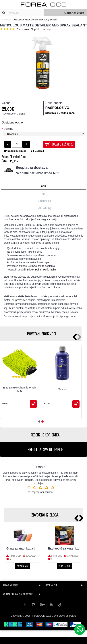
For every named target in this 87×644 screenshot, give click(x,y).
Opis (43, 186)
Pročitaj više (23, 566)
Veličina (9, 129)
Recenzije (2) (44, 208)
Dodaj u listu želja (17, 151)
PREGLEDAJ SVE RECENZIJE (45, 449)
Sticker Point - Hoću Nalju (41, 270)
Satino (62, 389)
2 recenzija (23, 29)
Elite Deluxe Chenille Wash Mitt (20, 389)
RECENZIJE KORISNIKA (45, 435)
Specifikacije (44, 201)
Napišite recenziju (41, 29)
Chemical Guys (18, 157)
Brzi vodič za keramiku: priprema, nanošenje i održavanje (64, 549)
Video (44, 194)
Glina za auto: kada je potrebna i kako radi (23, 549)
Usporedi (40, 151)
